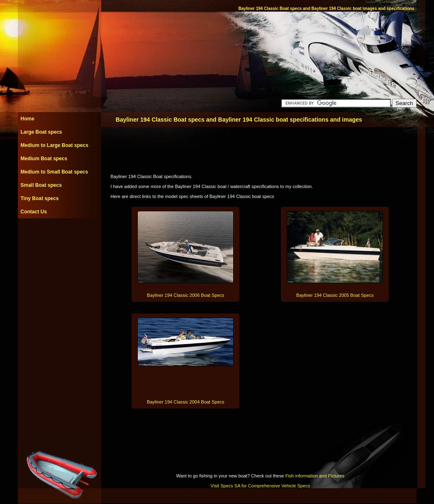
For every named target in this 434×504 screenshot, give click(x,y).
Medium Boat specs (44, 159)
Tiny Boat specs (40, 198)
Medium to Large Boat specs (55, 145)
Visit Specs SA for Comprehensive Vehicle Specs (260, 486)
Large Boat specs (41, 132)
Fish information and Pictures (315, 476)
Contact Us (34, 212)
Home (28, 119)
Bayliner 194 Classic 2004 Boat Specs (186, 402)
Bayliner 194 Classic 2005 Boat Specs (335, 295)
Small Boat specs (41, 185)
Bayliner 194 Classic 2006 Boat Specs (186, 295)
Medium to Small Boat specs (55, 172)
